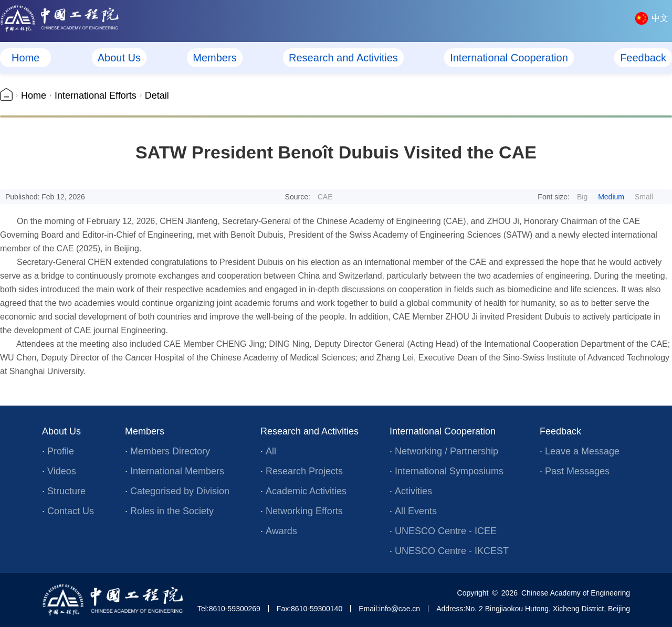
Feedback (643, 58)
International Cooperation (509, 58)
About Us (119, 58)
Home (25, 58)
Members (214, 58)
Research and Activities (343, 58)
